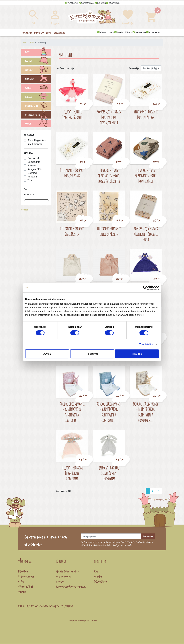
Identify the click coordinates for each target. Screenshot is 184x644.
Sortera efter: (134, 68)
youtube (69, 606)
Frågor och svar (26, 576)
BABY (38, 53)
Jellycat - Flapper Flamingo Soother (72, 114)
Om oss (22, 592)
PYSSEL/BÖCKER (38, 115)
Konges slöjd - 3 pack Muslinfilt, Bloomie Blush (146, 234)
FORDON (38, 88)
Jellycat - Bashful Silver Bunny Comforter (109, 473)
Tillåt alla (137, 354)
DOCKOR (38, 62)
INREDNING (38, 71)
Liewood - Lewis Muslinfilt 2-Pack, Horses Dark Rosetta (109, 176)
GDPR (21, 582)
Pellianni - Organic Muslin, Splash (146, 114)
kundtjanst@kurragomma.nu (71, 587)
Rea (96, 571)
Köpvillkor (23, 571)
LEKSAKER (38, 80)
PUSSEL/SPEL (38, 106)
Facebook (43, 606)
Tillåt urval (92, 354)
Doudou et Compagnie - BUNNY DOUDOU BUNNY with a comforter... (72, 412)
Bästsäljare (100, 582)
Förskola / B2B (26, 587)
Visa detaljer (146, 344)
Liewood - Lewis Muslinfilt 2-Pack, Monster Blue (146, 176)
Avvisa (47, 354)
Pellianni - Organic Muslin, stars (72, 173)
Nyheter (98, 576)
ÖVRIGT (38, 124)
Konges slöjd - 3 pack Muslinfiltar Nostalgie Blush (109, 117)
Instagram (55, 606)
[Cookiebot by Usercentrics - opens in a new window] (145, 288)
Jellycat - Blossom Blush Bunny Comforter (72, 473)
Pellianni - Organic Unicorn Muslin (109, 231)
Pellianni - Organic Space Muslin (72, 231)
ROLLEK (38, 97)
